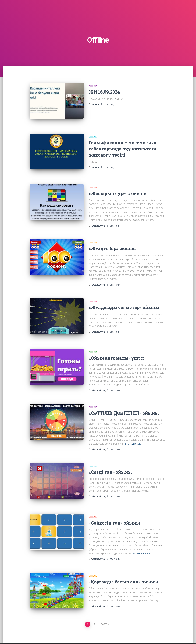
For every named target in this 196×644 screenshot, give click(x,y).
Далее (104, 608)
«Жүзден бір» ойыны (112, 242)
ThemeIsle (175, 636)
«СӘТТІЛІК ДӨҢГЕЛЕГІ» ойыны (124, 403)
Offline (93, 86)
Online (80, 636)
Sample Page (97, 636)
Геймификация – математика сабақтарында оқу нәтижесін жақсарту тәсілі (123, 145)
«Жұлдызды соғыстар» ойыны (124, 301)
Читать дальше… (133, 434)
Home (54, 636)
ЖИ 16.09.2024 (104, 92)
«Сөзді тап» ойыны (110, 462)
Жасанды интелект (121, 636)
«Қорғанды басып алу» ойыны (123, 569)
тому (107, 104)
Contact (40, 636)
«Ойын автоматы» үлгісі (117, 348)
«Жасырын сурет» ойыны (118, 187)
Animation (24, 636)
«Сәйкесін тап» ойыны (114, 510)
